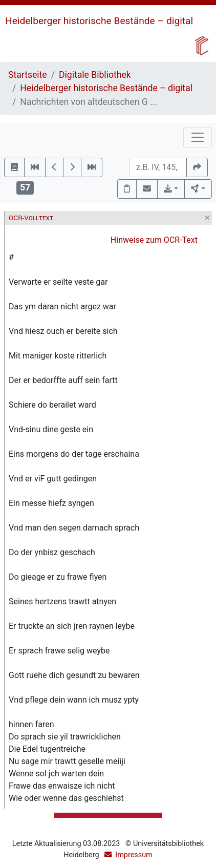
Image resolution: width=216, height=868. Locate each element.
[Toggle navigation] (198, 137)
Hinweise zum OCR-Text (154, 240)
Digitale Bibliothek (95, 75)
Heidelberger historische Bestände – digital (99, 21)
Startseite (28, 75)
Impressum (134, 855)
